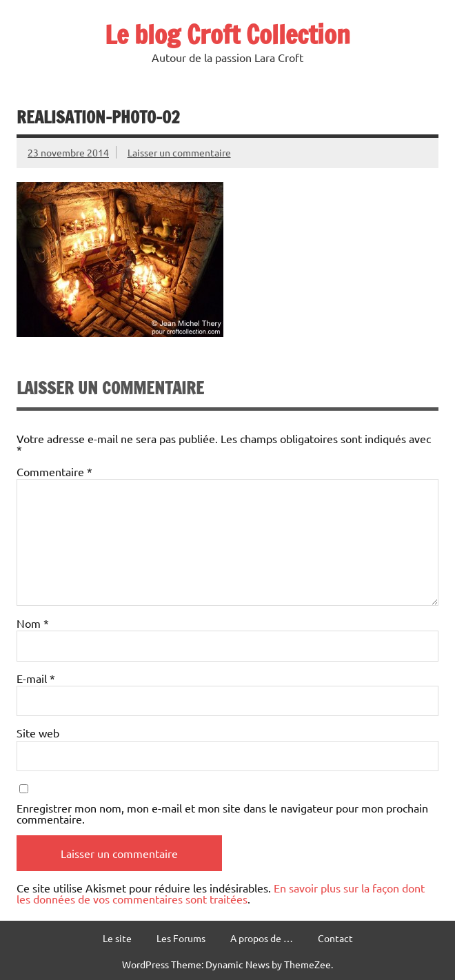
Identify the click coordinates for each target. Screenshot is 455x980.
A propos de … (262, 938)
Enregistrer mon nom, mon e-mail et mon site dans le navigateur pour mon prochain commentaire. (222, 813)
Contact (335, 938)
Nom (33, 623)
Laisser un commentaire (179, 152)
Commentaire (54, 471)
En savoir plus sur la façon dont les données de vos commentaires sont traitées (221, 893)
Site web (38, 733)
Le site (117, 938)
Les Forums (181, 938)
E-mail (36, 678)
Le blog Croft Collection (228, 34)
